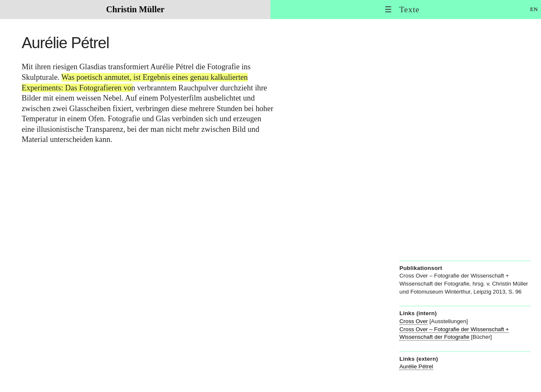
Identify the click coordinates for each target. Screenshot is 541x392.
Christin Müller (135, 9)
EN (534, 9)
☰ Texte (402, 10)
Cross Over (414, 321)
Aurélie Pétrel (416, 366)
